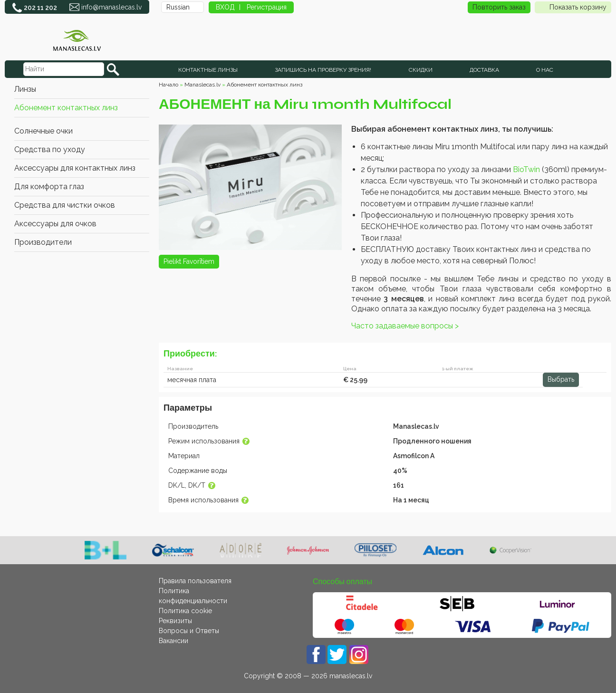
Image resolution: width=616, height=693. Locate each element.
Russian (178, 7)
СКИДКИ (421, 70)
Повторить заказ (499, 7)
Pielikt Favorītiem (189, 261)
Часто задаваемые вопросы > (405, 326)
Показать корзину (573, 7)
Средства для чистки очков (65, 205)
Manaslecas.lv (202, 85)
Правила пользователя (195, 581)
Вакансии (173, 641)
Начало (168, 85)
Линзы (25, 89)
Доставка (484, 70)
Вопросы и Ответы (189, 631)
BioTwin (526, 169)
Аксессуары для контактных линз (75, 168)
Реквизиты (175, 621)
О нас (545, 70)
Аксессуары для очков (55, 224)
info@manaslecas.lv (111, 7)
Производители (43, 242)
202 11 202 (40, 8)
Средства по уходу (50, 149)
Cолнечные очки (43, 131)
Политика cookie (185, 611)
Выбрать (561, 379)
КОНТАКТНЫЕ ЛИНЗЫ (208, 70)
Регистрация (267, 7)
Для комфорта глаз (49, 187)
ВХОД (225, 7)
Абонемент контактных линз (66, 108)
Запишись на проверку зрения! (323, 70)
